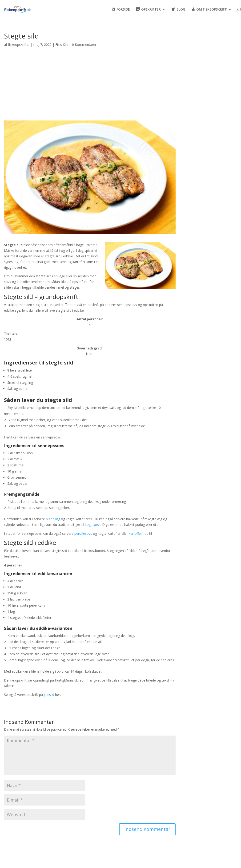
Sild (66, 45)
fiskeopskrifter (19, 45)
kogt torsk (93, 525)
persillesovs (83, 533)
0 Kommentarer (84, 45)
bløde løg (53, 519)
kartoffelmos (139, 533)
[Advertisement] (90, 86)
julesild (49, 695)
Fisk (58, 45)
